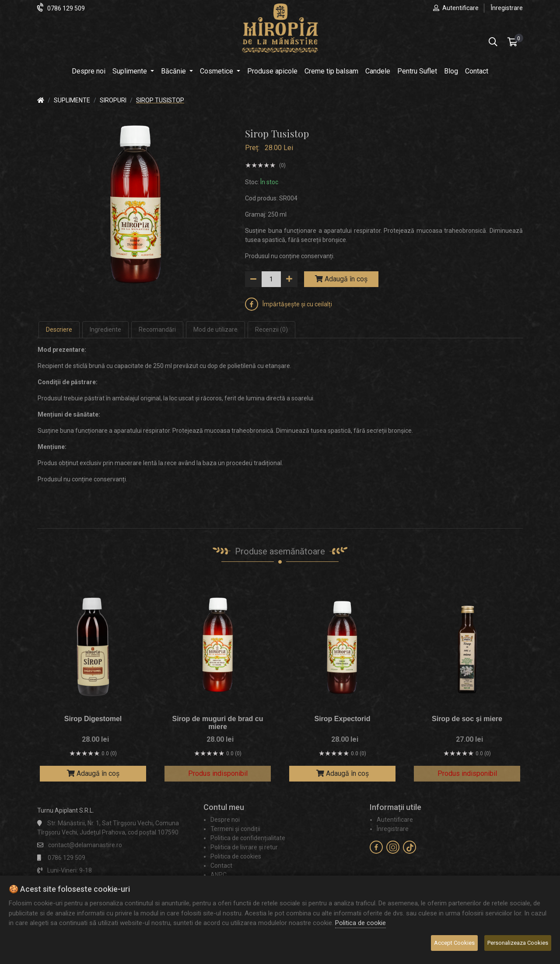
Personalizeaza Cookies (518, 943)
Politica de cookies (236, 856)
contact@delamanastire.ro (85, 845)
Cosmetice (217, 71)
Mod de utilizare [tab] (215, 330)
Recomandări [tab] (157, 330)
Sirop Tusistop (160, 100)
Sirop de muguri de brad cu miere (217, 723)
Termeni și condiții (235, 829)
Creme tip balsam (331, 71)
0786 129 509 (66, 8)
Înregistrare (507, 8)
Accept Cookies (454, 943)
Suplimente (131, 71)
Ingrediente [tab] (105, 330)
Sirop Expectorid (342, 719)
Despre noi (89, 71)
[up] (289, 279)
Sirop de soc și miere (467, 719)
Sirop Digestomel (93, 719)
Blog (451, 71)
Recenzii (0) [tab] (271, 330)
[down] (253, 279)
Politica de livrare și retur (244, 847)
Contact (477, 71)
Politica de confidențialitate (248, 838)
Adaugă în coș (341, 279)
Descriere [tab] (59, 330)
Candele (378, 71)
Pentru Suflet (417, 71)
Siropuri (113, 100)
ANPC (219, 875)
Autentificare (460, 8)
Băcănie (174, 71)
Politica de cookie (360, 923)
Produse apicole (272, 71)
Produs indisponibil (218, 773)
